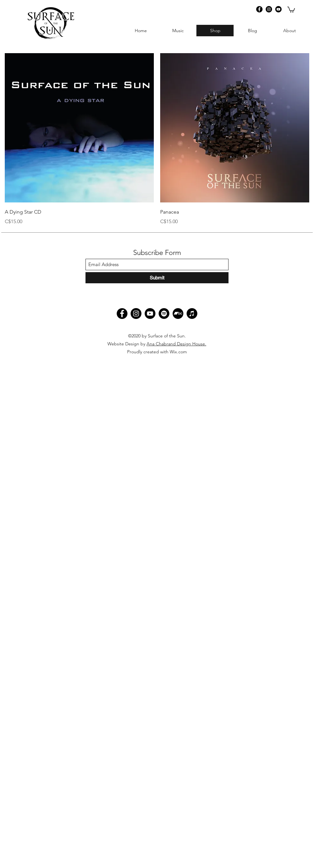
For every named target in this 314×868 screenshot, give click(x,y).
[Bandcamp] (178, 314)
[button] (291, 9)
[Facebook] (259, 9)
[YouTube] (278, 9)
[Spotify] (164, 314)
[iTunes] (192, 314)
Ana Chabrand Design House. (176, 344)
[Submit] (157, 278)
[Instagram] (269, 9)
